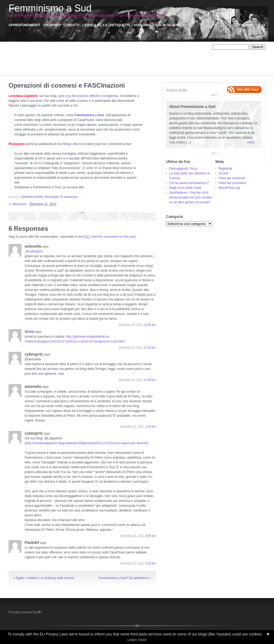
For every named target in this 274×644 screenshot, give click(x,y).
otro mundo (79, 61)
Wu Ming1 (65, 144)
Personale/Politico (130, 61)
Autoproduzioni (51, 52)
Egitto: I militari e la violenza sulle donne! (45, 578)
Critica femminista (114, 52)
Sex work (126, 66)
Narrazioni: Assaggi (159, 57)
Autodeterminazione (23, 52)
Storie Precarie (179, 66)
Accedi (261, 25)
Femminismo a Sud (50, 8)
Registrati (246, 25)
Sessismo (109, 66)
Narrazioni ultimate (129, 57)
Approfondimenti (24, 25)
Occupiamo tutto (33, 61)
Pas (94, 61)
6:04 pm (151, 536)
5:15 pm (151, 563)
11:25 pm (150, 347)
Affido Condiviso (59, 47)
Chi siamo (52, 25)
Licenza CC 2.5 (95, 25)
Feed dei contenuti (232, 178)
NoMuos (202, 57)
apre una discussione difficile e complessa (88, 96)
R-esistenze (172, 61)
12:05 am (150, 325)
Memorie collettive (60, 57)
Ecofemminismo (156, 52)
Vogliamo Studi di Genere (157, 25)
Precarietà (153, 61)
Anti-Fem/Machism (126, 47)
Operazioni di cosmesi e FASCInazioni (67, 85)
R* (39, 612)
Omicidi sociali (58, 61)
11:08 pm (150, 380)
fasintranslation (198, 52)
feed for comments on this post (110, 237)
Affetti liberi (36, 47)
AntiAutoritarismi (155, 47)
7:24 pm (151, 426)
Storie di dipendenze (151, 66)
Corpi (94, 52)
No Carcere (185, 57)
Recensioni (49, 66)
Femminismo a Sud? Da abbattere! (123, 578)
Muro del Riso (102, 57)
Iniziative (37, 57)
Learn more (137, 640)
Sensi (95, 66)
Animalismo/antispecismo (92, 47)
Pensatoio (106, 61)
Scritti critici (80, 66)
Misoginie (83, 57)
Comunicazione (76, 52)
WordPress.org (229, 188)
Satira (64, 66)
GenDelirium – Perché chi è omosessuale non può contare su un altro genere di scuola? (191, 197)
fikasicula (19, 204)
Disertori (136, 52)
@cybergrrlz (34, 251)
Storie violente (19, 71)
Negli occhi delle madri (185, 188)
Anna (29, 331)
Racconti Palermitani (23, 66)
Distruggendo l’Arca (183, 169)
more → (253, 142)
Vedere (37, 71)
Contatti (71, 25)
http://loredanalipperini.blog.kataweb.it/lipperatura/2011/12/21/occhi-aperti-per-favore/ (86, 443)
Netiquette (120, 25)
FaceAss (178, 52)
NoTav (13, 61)
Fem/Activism (18, 57)
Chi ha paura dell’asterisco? (189, 183)
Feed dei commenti (232, 183)
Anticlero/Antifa (180, 47)
